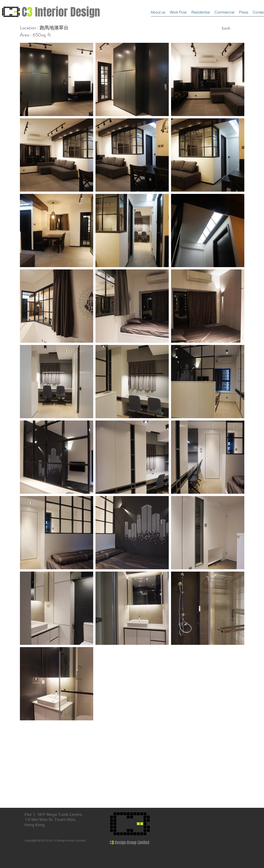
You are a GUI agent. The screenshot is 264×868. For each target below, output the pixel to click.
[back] (226, 28)
